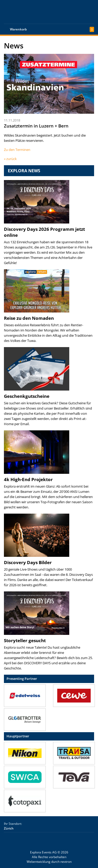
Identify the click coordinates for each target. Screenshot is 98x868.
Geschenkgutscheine (27, 396)
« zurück (10, 159)
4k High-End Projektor (28, 479)
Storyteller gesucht (25, 640)
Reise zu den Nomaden (29, 318)
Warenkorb (18, 29)
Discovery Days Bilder (28, 562)
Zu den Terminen (17, 150)
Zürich (9, 828)
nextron (66, 862)
